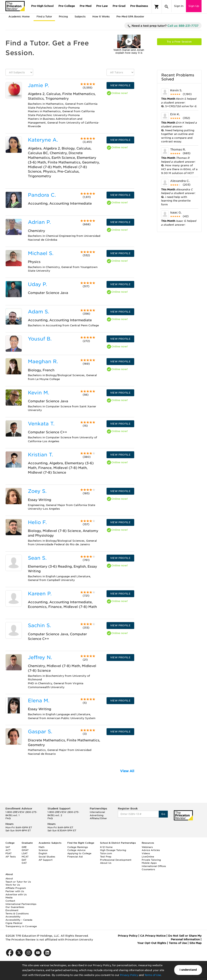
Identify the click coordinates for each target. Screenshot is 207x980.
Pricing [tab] (63, 17)
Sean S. (37, 558)
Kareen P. (40, 594)
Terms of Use (153, 975)
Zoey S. (37, 491)
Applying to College (79, 853)
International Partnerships (21, 904)
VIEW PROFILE (120, 85)
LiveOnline (148, 857)
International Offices (154, 866)
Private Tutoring (151, 860)
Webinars (147, 847)
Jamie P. (38, 85)
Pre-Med (86, 6)
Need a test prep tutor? (163, 26)
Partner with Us (15, 891)
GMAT (25, 850)
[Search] (167, 7)
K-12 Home (106, 847)
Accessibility (13, 917)
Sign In (179, 6)
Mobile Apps (149, 863)
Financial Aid (75, 857)
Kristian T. (40, 455)
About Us (106, 863)
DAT (24, 860)
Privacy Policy (129, 975)
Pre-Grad (119, 6)
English (43, 853)
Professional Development (116, 860)
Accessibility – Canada (19, 920)
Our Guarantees (15, 907)
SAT (8, 847)
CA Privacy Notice (153, 936)
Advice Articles (151, 850)
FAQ (8, 818)
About (9, 879)
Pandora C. (42, 195)
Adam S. (39, 312)
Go (163, 814)
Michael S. (41, 253)
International (97, 812)
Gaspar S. (40, 732)
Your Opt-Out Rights (152, 943)
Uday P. (37, 284)
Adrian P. (39, 222)
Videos (146, 853)
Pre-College (67, 6)
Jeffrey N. (40, 657)
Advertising (97, 815)
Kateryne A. (43, 140)
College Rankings (78, 847)
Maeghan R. (43, 361)
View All (127, 771)
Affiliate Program (16, 888)
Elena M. (39, 701)
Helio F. (37, 522)
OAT (24, 863)
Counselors (148, 869)
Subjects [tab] (80, 17)
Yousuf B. (40, 339)
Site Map (195, 943)
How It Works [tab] (101, 17)
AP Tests (11, 857)
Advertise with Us (16, 895)
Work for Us (13, 885)
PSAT (8, 853)
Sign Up (194, 6)
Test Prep (106, 857)
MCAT (25, 857)
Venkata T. (41, 424)
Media (9, 898)
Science (43, 850)
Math (42, 847)
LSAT (25, 853)
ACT (8, 850)
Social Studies (47, 857)
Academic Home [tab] (19, 17)
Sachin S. (39, 625)
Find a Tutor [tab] (44, 17)
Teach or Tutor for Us (18, 882)
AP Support (46, 860)
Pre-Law (102, 6)
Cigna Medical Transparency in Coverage (21, 925)
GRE (24, 847)
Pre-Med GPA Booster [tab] (130, 17)
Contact (10, 901)
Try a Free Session (179, 42)
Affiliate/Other (98, 818)
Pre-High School (42, 6)
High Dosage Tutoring (113, 850)
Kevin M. (39, 393)
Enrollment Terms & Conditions (17, 912)
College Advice (76, 850)
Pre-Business (139, 6)
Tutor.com (106, 853)
